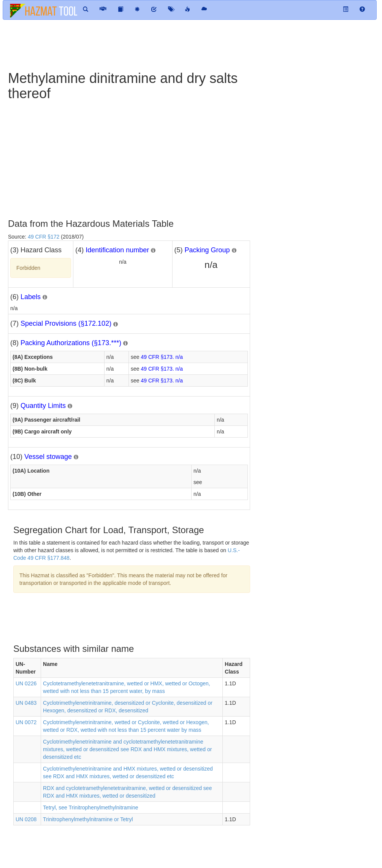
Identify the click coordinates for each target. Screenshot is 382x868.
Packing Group (207, 250)
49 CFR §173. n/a (162, 357)
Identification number (117, 250)
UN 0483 (26, 703)
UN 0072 (26, 722)
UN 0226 (26, 683)
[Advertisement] (141, 45)
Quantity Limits (43, 406)
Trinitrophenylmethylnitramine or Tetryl (88, 819)
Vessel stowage (48, 457)
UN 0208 (26, 819)
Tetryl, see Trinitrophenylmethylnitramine (91, 807)
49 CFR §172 (44, 237)
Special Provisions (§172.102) (66, 323)
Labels (31, 297)
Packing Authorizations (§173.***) (71, 343)
